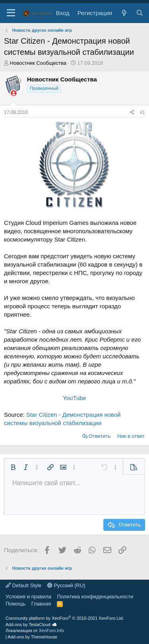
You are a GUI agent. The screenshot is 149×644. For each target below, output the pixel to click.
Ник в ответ (131, 436)
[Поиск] (140, 13)
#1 (142, 112)
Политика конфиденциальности (95, 597)
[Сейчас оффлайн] (14, 93)
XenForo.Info (52, 630)
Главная (41, 604)
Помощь (15, 604)
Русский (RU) (66, 585)
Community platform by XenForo (65, 618)
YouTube (74, 398)
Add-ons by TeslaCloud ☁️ (31, 625)
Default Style (23, 585)
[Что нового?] (124, 13)
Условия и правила (28, 597)
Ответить (100, 436)
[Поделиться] (132, 113)
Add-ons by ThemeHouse (32, 637)
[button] (11, 13)
